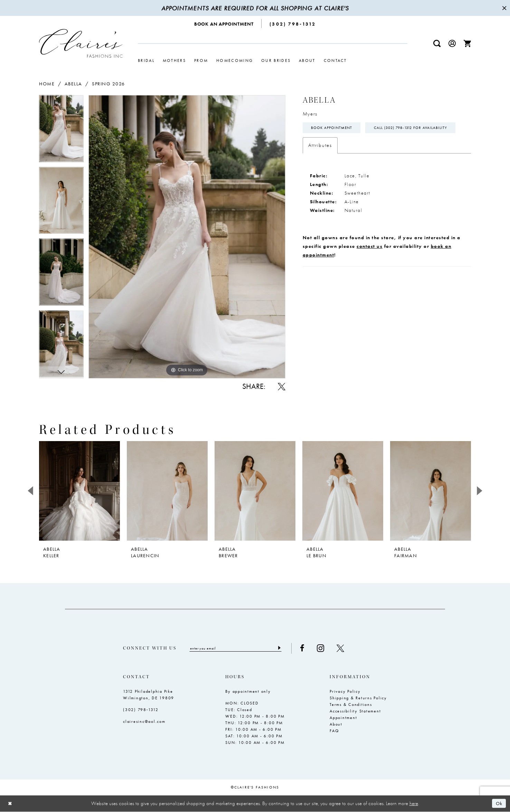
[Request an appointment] (224, 24)
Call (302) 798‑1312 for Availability (351, 145)
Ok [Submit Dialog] (499, 804)
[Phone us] (293, 24)
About (336, 725)
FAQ (334, 731)
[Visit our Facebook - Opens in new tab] (308, 648)
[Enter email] (238, 648)
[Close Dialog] (10, 804)
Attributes (320, 162)
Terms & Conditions (351, 705)
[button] (452, 43)
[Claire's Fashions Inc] (81, 43)
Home (47, 84)
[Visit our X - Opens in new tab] (346, 648)
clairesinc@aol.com (144, 722)
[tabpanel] (61, 131)
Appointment (343, 718)
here (414, 804)
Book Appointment (334, 128)
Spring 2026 (108, 84)
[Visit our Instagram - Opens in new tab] (326, 648)
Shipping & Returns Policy (358, 698)
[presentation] (79, 491)
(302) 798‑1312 (141, 710)
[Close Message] (504, 8)
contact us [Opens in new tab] (370, 263)
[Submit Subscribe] (284, 648)
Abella (73, 84)
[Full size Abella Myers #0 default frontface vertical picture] (187, 237)
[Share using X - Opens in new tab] (282, 386)
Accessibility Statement (355, 711)
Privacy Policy (345, 692)
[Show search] (437, 43)
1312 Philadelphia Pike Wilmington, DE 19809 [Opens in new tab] (149, 695)
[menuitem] (224, 24)
